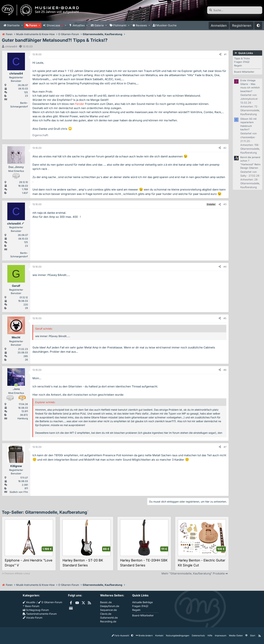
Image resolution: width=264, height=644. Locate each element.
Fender (80, 104)
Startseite (13, 25)
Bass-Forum (31, 606)
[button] (22, 26)
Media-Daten (236, 635)
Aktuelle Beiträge (142, 602)
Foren (33, 25)
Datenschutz (198, 635)
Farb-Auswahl (121, 635)
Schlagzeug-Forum (36, 610)
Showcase (55, 25)
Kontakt (159, 635)
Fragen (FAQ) (242, 62)
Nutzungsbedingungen (178, 635)
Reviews (141, 25)
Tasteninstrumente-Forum (40, 614)
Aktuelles (79, 25)
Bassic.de (106, 602)
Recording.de (108, 621)
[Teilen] (220, 55)
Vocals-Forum (33, 618)
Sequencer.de (108, 610)
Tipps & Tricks (242, 58)
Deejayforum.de (110, 606)
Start (253, 635)
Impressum (221, 635)
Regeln (238, 66)
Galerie (99, 25)
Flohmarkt (120, 25)
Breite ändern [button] (144, 635)
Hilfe (210, 635)
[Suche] (235, 10)
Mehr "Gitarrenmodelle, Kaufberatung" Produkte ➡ (195, 573)
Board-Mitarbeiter (244, 72)
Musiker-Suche (166, 25)
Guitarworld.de (109, 618)
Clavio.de (106, 614)
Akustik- (29, 602)
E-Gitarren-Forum (50, 602)
